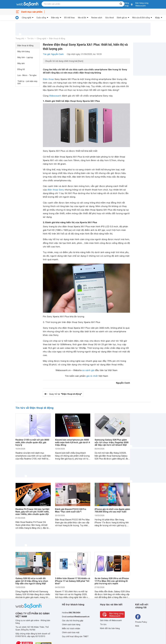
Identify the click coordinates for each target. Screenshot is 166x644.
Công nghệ (26, 18)
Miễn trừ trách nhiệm (71, 629)
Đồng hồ (21, 69)
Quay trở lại (65, 394)
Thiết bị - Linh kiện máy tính (27, 82)
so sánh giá (88, 370)
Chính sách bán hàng (71, 625)
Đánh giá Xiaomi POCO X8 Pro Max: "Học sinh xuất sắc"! (71, 510)
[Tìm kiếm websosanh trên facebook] (138, 617)
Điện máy (55, 18)
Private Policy (141, 622)
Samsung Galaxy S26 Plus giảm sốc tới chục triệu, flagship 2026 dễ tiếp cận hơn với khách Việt (112, 442)
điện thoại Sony (56, 190)
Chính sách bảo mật (71, 632)
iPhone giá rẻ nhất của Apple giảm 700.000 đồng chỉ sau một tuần (112, 510)
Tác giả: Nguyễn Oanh (53, 54)
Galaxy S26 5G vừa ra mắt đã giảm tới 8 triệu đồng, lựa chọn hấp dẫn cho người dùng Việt (32, 581)
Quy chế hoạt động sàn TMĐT (75, 636)
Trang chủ (20, 39)
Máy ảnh (21, 63)
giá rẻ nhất (92, 376)
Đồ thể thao (70, 18)
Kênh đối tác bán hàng (110, 628)
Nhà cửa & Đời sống (141, 18)
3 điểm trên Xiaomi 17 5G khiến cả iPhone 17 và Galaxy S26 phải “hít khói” (73, 581)
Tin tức (30, 39)
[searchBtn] (121, 4)
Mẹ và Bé (82, 18)
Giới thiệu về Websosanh (111, 620)
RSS (137, 626)
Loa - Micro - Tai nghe (27, 75)
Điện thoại (48, 79)
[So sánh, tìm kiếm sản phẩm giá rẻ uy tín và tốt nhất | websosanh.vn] (27, 4)
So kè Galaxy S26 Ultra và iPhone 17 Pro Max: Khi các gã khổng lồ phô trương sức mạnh (112, 581)
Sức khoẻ (110, 18)
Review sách (97, 18)
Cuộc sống (41, 18)
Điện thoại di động (57, 39)
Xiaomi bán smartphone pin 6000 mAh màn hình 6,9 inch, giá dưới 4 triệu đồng (73, 442)
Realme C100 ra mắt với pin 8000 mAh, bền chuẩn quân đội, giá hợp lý (32, 442)
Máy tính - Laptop (25, 57)
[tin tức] (17, 18)
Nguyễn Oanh (123, 383)
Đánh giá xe (122, 18)
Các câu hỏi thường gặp (73, 621)
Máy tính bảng (24, 51)
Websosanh (55, 96)
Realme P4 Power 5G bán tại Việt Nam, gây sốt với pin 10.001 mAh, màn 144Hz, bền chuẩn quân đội (32, 512)
